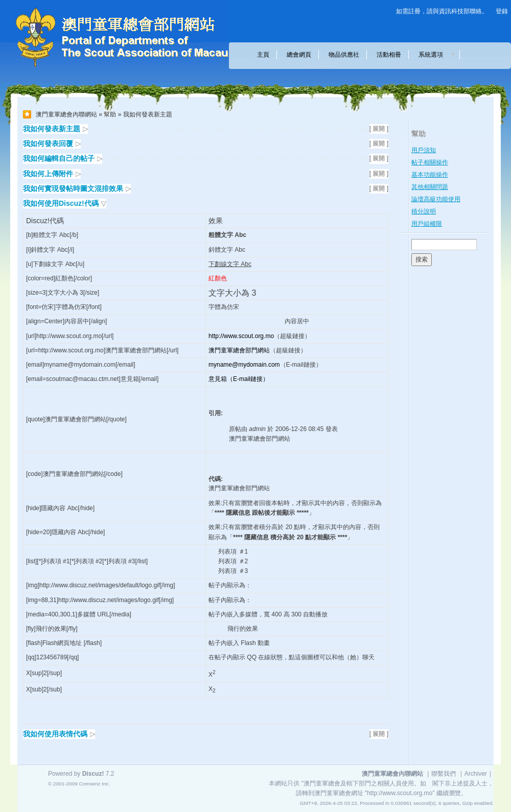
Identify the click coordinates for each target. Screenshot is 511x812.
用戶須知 (424, 150)
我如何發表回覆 (48, 144)
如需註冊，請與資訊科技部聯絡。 (442, 11)
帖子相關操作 (430, 162)
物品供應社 (344, 55)
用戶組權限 (427, 224)
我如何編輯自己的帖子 (59, 158)
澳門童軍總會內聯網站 (66, 114)
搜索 (422, 259)
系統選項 (434, 55)
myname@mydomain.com (244, 365)
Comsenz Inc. (94, 784)
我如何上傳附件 (48, 174)
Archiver (476, 774)
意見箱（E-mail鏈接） (239, 379)
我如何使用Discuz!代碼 (61, 203)
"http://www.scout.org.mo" (400, 793)
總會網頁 (299, 55)
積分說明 (424, 211)
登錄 (502, 11)
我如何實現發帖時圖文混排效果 (73, 188)
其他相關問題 (430, 187)
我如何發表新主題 (52, 129)
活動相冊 (389, 55)
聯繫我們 (444, 774)
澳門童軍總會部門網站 (239, 350)
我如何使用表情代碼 (55, 734)
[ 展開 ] (379, 129)
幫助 (110, 114)
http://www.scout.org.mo (241, 336)
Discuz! (93, 774)
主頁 (263, 55)
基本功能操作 (430, 175)
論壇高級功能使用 (436, 199)
